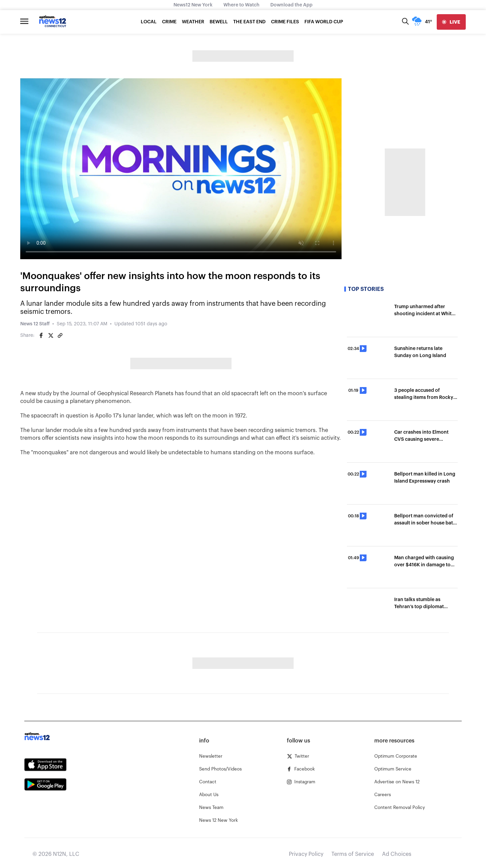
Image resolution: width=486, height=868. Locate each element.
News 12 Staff (35, 324)
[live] (451, 22)
